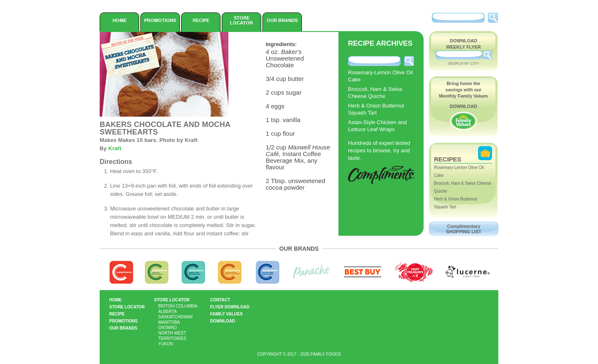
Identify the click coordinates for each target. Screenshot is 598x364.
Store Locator (241, 20)
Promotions (160, 20)
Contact (220, 300)
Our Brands (282, 20)
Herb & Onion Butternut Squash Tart (376, 109)
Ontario (168, 328)
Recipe (201, 20)
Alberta (168, 311)
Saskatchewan (175, 317)
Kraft (115, 148)
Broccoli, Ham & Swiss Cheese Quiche (375, 93)
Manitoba (169, 322)
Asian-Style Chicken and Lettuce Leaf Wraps (377, 126)
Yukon (166, 344)
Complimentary (464, 229)
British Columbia (178, 306)
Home (120, 20)
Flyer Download (230, 307)
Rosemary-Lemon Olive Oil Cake (380, 76)
